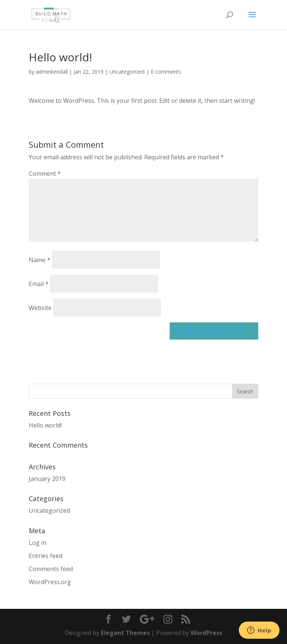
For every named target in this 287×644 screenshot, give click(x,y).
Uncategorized (127, 72)
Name (40, 260)
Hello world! (45, 425)
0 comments (166, 72)
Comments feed (51, 569)
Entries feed (46, 556)
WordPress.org (50, 582)
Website (40, 308)
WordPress (206, 633)
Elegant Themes (125, 633)
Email (39, 284)
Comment (45, 174)
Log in (38, 543)
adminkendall (52, 72)
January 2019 (47, 479)
